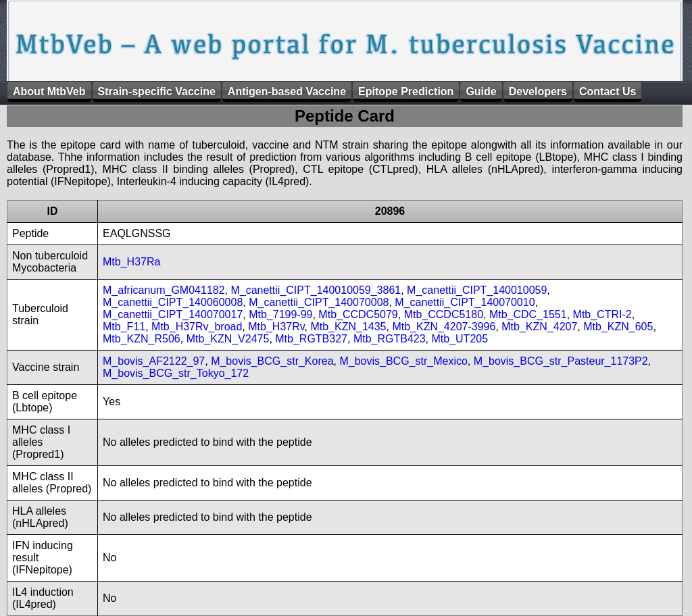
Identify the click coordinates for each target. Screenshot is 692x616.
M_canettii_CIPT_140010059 (477, 290)
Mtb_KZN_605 (618, 327)
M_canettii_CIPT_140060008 (173, 302)
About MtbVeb (49, 92)
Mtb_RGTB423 (390, 339)
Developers (538, 92)
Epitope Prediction (406, 92)
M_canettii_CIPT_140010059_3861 (316, 290)
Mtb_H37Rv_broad (197, 327)
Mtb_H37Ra (131, 262)
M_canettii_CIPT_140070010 (465, 302)
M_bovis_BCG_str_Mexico (403, 361)
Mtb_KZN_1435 (348, 327)
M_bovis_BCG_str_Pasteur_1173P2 (561, 361)
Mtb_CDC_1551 (528, 314)
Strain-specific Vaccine (157, 92)
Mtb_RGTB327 (311, 339)
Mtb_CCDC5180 (444, 314)
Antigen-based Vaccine (287, 92)
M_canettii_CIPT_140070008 (319, 302)
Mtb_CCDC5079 (358, 314)
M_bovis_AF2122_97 (154, 361)
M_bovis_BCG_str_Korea (272, 361)
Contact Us (608, 92)
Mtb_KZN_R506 (142, 339)
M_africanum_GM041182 (164, 290)
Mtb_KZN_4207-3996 (444, 327)
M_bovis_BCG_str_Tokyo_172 (176, 373)
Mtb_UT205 (460, 339)
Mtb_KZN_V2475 (228, 339)
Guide (481, 92)
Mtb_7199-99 (280, 314)
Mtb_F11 (124, 327)
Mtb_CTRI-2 (602, 314)
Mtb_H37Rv (276, 327)
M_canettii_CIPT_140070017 (173, 314)
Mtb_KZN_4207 (539, 327)
